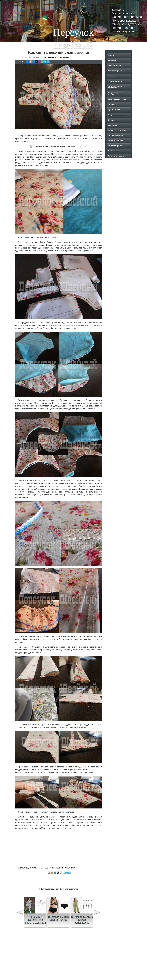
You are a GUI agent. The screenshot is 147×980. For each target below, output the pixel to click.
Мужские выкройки (115, 81)
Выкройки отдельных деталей (116, 94)
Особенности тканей (116, 135)
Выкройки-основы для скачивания (116, 87)
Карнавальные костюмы (117, 99)
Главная (111, 55)
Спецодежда (113, 105)
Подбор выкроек (114, 151)
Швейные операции (115, 141)
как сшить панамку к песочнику (58, 868)
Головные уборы (114, 66)
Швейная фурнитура (116, 146)
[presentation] (20, 913)
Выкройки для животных (117, 115)
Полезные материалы (116, 156)
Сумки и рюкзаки (114, 110)
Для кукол (112, 120)
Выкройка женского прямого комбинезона (82, 920)
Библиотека (112, 125)
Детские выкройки (115, 71)
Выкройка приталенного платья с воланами (35, 920)
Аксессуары (112, 61)
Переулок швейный (73, 38)
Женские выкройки (115, 76)
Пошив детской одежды (117, 130)
